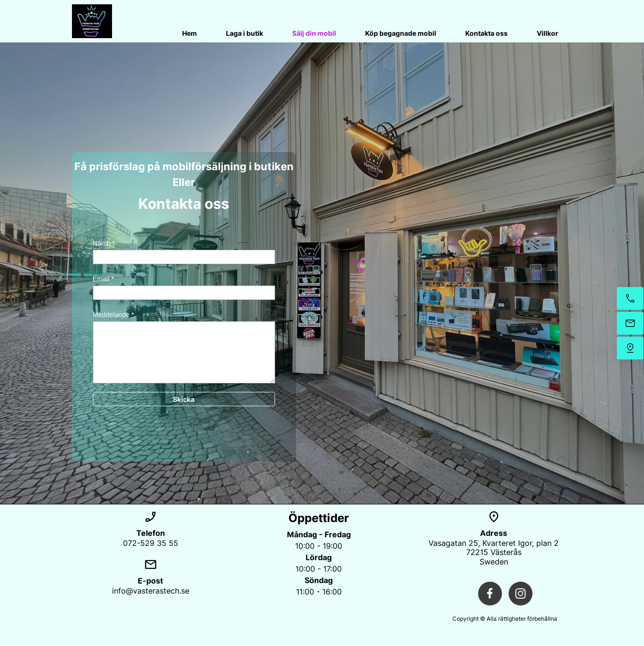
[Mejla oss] (630, 323)
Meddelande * (113, 315)
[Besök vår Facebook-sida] (490, 594)
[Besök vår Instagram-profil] (521, 594)
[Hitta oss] (630, 348)
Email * (103, 279)
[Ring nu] (630, 298)
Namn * (104, 243)
